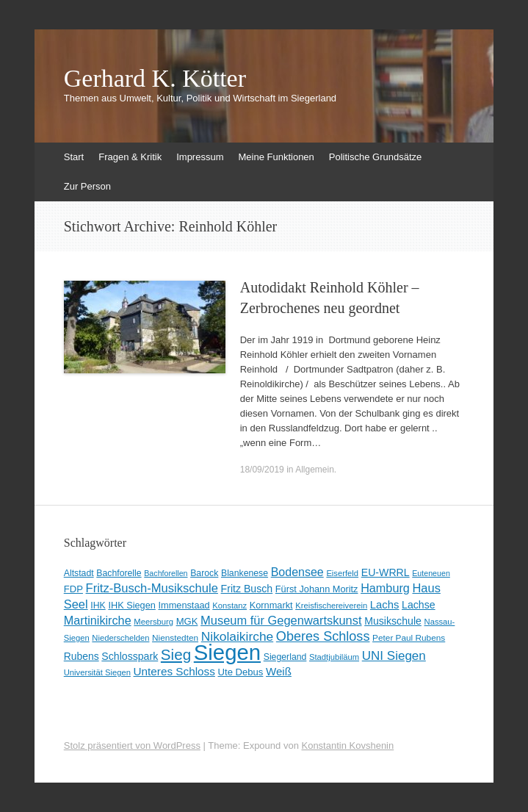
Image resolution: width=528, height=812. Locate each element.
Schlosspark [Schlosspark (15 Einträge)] (130, 656)
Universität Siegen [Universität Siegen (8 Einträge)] (97, 672)
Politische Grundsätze (375, 157)
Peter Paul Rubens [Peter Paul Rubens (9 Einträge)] (409, 638)
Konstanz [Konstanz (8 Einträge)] (229, 606)
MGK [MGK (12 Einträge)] (187, 621)
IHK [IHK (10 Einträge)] (98, 606)
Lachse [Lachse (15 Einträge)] (419, 605)
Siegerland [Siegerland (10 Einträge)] (285, 657)
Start (74, 157)
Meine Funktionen (276, 157)
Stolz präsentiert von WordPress (132, 745)
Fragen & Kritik (130, 157)
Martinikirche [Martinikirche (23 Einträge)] (98, 620)
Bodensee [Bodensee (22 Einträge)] (297, 572)
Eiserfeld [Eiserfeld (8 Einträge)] (342, 573)
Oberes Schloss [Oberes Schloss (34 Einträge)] (323, 636)
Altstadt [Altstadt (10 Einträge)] (79, 573)
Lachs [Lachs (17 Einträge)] (385, 605)
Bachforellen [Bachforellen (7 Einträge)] (166, 573)
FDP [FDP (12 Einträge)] (73, 589)
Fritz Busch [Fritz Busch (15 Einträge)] (247, 589)
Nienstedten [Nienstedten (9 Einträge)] (175, 638)
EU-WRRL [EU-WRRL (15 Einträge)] (386, 572)
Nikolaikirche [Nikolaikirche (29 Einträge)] (238, 636)
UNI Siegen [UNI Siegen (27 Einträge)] (394, 656)
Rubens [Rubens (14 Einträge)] (82, 656)
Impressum (200, 157)
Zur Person (87, 186)
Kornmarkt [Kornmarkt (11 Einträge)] (271, 605)
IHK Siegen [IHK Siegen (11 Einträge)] (132, 605)
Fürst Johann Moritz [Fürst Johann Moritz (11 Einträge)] (317, 589)
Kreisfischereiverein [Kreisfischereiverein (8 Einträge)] (331, 606)
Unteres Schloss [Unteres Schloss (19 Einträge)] (174, 671)
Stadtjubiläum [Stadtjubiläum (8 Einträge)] (334, 657)
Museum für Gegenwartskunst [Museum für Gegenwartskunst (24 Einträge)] (281, 620)
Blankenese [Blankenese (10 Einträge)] (245, 573)
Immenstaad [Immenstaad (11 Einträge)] (184, 605)
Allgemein (315, 470)
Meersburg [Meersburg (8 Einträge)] (153, 622)
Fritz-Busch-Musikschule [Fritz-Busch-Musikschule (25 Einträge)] (152, 588)
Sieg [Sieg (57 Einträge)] (176, 654)
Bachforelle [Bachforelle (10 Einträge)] (119, 573)
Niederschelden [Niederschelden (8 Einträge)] (120, 638)
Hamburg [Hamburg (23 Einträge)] (385, 588)
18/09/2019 (262, 470)
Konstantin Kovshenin (347, 745)
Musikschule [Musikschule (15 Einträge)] (393, 621)
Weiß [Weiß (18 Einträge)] (279, 671)
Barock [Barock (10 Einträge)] (204, 573)
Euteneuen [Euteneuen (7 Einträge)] (431, 573)
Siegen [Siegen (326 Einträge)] (227, 652)
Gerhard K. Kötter (155, 79)
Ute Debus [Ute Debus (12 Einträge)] (241, 672)
